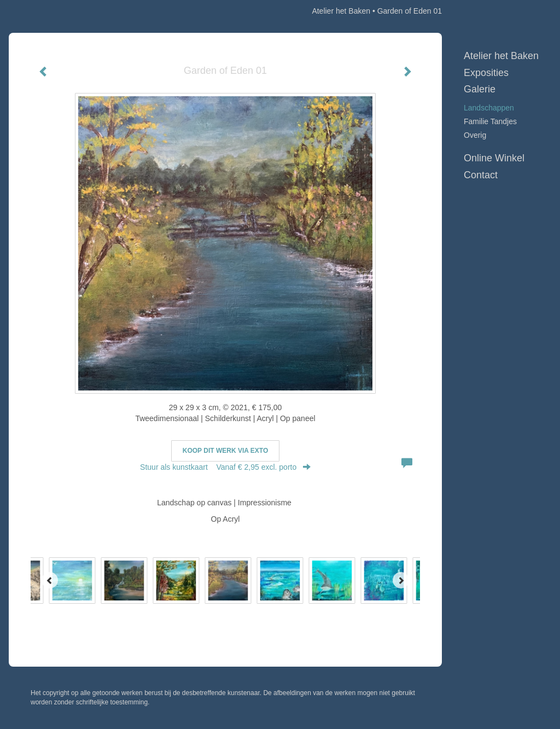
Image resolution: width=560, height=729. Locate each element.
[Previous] (50, 580)
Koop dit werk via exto (225, 451)
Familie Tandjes (490, 121)
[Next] (401, 580)
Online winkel (494, 158)
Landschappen (489, 108)
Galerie (480, 89)
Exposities (486, 73)
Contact (481, 175)
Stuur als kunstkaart (225, 467)
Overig (475, 135)
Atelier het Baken (341, 11)
